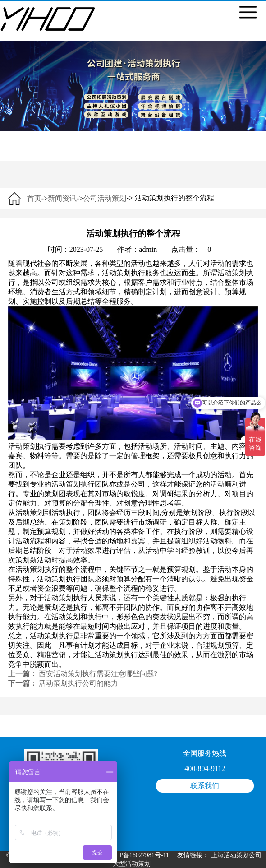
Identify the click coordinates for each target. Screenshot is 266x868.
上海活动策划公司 (236, 855)
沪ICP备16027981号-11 (138, 855)
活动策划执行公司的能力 (78, 683)
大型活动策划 (132, 864)
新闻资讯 (62, 198)
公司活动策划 (105, 198)
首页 (34, 198)
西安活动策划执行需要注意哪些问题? (98, 674)
